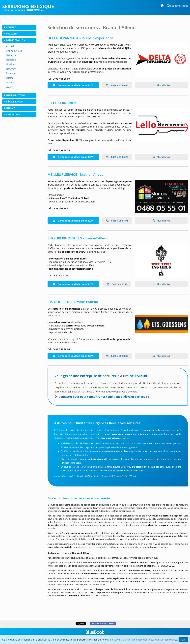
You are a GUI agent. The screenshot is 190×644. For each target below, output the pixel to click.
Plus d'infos (163, 85)
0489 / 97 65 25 (117, 157)
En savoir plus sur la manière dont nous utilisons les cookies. (144, 640)
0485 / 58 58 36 (117, 356)
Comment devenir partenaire (103, 624)
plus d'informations (99, 547)
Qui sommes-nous (177, 6)
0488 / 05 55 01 (117, 221)
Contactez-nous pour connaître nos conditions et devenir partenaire (104, 397)
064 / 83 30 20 (117, 284)
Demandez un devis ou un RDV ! (73, 85)
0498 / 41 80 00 (117, 85)
